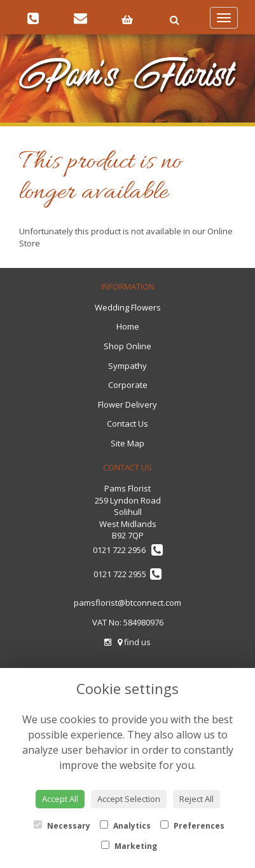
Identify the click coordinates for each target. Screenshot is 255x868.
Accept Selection (129, 799)
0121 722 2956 (128, 550)
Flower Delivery (127, 404)
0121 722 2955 (127, 574)
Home (128, 326)
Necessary (62, 826)
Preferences (192, 826)
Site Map (127, 443)
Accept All (60, 799)
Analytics (125, 826)
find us (134, 642)
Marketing (129, 846)
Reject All (196, 799)
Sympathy (127, 366)
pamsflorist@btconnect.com (127, 603)
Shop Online (127, 346)
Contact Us (127, 424)
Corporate (128, 385)
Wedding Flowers (128, 307)
